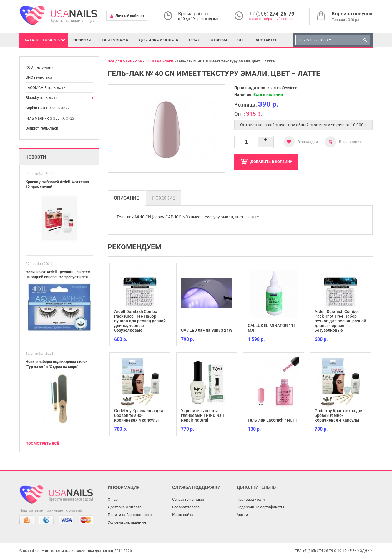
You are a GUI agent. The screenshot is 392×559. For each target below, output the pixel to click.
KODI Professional (283, 88)
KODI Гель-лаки (40, 67)
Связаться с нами (188, 499)
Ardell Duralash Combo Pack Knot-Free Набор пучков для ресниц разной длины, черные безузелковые (140, 321)
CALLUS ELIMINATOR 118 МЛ (272, 328)
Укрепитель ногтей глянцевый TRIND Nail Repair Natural (202, 415)
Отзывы (219, 40)
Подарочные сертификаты (260, 507)
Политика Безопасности (130, 515)
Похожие (164, 198)
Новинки (82, 40)
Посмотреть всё (42, 443)
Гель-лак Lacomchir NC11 (273, 420)
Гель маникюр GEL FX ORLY (50, 118)
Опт (241, 40)
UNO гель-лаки (39, 77)
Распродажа (115, 40)
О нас (195, 40)
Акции (242, 515)
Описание (126, 198)
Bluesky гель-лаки (42, 98)
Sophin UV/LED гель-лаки (48, 108)
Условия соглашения (127, 522)
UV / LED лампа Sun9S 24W (207, 330)
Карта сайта (183, 515)
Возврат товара (186, 507)
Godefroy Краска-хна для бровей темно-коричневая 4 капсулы (139, 415)
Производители (251, 499)
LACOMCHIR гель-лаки (46, 88)
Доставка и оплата (159, 40)
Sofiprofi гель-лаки (42, 128)
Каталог (42, 40)
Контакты (266, 40)
